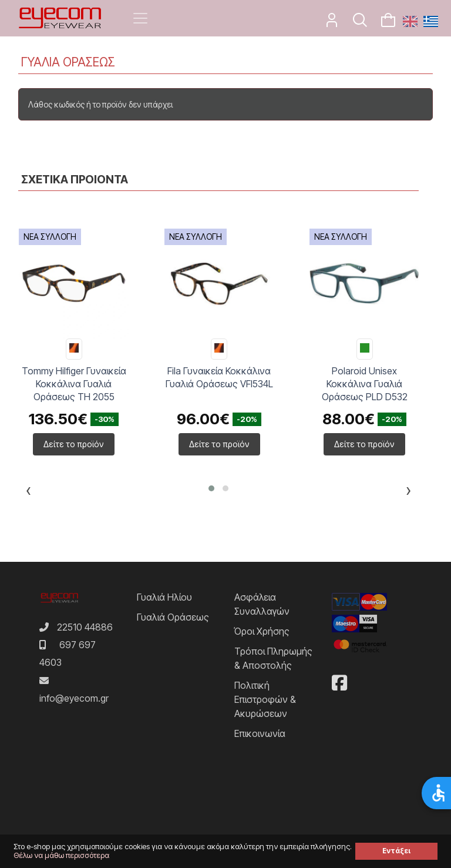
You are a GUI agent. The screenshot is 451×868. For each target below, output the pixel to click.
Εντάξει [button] (396, 851)
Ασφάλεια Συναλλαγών (262, 604)
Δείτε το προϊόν (74, 444)
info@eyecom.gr (74, 698)
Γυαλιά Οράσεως (173, 617)
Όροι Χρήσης (262, 631)
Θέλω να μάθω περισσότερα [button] (61, 855)
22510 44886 (85, 627)
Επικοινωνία (260, 733)
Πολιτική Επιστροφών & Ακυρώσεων (265, 699)
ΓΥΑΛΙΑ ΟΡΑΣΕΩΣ (68, 62)
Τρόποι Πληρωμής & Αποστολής (273, 658)
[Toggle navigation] (140, 18)
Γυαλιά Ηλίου (164, 597)
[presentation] (28, 492)
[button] (211, 488)
